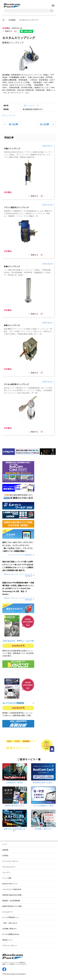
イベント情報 (7, 878)
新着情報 (5, 850)
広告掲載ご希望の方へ (10, 929)
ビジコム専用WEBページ (11, 917)
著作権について (8, 940)
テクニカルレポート (9, 867)
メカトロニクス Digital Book (12, 889)
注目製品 (12, 20)
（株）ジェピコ (29, 106)
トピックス (6, 872)
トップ (5, 844)
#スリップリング (9, 115)
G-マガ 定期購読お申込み (11, 934)
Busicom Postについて (10, 884)
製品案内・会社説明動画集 (11, 901)
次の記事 (45, 124)
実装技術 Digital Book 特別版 (12, 895)
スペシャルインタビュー (11, 861)
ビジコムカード (8, 912)
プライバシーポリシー (10, 946)
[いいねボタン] (16, 31)
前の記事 (13, 124)
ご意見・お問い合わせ (10, 923)
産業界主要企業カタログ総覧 (12, 906)
